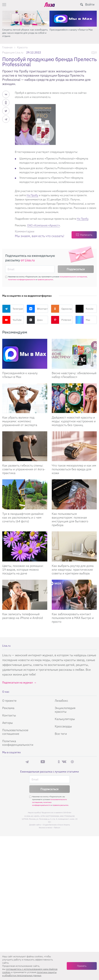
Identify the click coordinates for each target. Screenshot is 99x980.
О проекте (9, 701)
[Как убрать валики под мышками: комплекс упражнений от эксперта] (25, 398)
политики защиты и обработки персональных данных (29, 974)
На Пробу (32, 195)
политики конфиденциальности (22, 279)
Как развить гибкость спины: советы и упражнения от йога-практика (24, 469)
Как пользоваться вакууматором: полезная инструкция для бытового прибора (70, 519)
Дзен (35, 320)
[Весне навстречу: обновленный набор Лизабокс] (74, 354)
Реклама (8, 708)
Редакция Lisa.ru (13, 52)
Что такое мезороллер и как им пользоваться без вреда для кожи (74, 469)
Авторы (7, 723)
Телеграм (13, 309)
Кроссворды (63, 726)
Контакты (9, 715)
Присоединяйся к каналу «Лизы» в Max (71, 30)
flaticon (57, 828)
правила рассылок (45, 279)
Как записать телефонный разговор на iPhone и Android (22, 616)
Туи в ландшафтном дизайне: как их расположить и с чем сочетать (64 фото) (23, 517)
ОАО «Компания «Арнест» (43, 225)
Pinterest (61, 320)
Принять (82, 966)
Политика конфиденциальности (18, 743)
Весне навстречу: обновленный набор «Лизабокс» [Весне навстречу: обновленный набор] (74, 375)
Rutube (84, 309)
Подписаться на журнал (17, 682)
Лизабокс (61, 701)
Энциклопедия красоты (65, 710)
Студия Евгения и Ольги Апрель (56, 825)
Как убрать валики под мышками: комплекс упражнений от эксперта (20, 421)
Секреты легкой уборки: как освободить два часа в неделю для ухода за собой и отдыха (25, 33)
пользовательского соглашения (73, 277)
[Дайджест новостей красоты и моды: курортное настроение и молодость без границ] (74, 398)
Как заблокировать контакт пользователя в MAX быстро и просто (73, 618)
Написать (86, 235)
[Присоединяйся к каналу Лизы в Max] (25, 354)
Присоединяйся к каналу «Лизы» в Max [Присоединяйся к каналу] (20, 375)
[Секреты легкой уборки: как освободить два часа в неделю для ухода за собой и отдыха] (26, 19)
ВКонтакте (37, 309)
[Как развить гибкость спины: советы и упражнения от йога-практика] (25, 446)
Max (83, 320)
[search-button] (82, 5)
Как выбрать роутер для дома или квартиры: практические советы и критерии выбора (73, 570)
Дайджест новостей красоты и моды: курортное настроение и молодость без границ (74, 421)
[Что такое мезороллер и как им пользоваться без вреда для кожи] (74, 446)
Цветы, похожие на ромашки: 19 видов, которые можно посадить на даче (23, 570)
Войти (90, 4)
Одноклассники (62, 309)
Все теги (61, 734)
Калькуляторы (65, 719)
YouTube (12, 320)
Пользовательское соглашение (15, 732)
